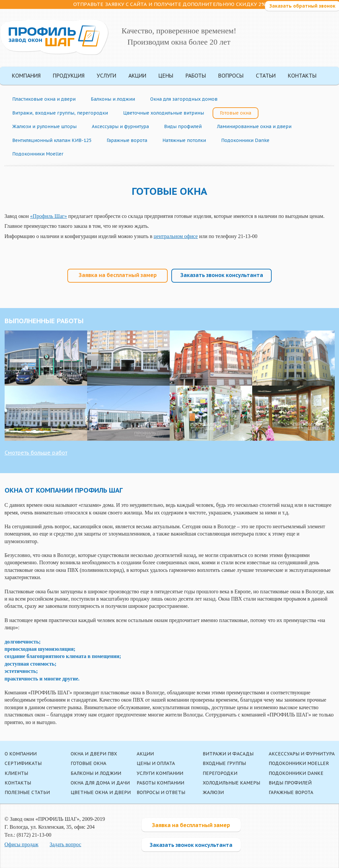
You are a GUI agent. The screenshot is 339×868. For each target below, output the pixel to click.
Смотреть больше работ (36, 453)
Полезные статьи (27, 792)
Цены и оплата (156, 763)
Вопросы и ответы (161, 792)
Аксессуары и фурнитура (120, 126)
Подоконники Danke (245, 140)
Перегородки (220, 773)
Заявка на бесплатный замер (118, 275)
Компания (26, 76)
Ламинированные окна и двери (254, 126)
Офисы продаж (22, 844)
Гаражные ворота (127, 140)
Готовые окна (236, 113)
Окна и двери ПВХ (94, 754)
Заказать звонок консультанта (222, 275)
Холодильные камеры (231, 783)
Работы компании (160, 783)
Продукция (69, 76)
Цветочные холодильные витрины (164, 113)
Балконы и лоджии (113, 99)
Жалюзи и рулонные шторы (44, 126)
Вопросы (231, 76)
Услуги (106, 76)
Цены (166, 76)
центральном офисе (176, 236)
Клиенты (16, 773)
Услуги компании (160, 773)
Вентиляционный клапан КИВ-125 (52, 140)
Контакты (302, 76)
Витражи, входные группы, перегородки (60, 113)
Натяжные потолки (184, 140)
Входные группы (224, 763)
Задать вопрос (65, 844)
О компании (21, 754)
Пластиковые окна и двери (44, 99)
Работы (196, 76)
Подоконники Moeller (38, 154)
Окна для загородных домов (184, 99)
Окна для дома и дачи (100, 783)
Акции (137, 76)
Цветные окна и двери (101, 792)
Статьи (266, 76)
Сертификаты (23, 763)
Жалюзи (213, 792)
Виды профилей (183, 126)
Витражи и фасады (228, 754)
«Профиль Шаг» (49, 216)
